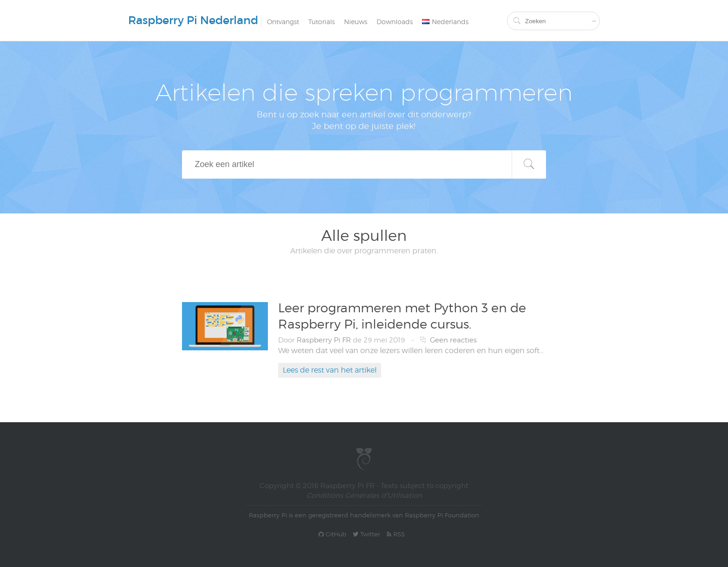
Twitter (367, 534)
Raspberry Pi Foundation (442, 515)
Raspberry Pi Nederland (193, 20)
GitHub (332, 534)
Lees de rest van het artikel (330, 370)
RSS (396, 534)
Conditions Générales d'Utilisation (364, 496)
